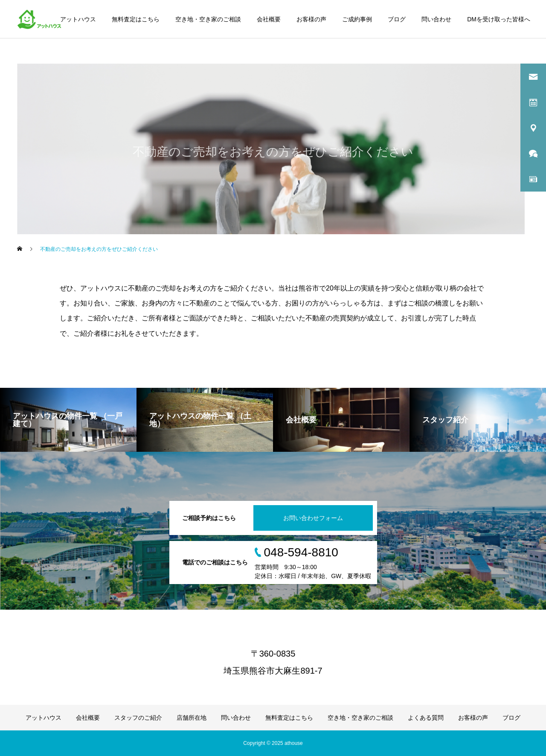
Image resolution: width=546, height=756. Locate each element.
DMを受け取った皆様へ (499, 19)
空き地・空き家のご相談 (208, 19)
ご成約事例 (357, 19)
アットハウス (78, 19)
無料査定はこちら (136, 19)
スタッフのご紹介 (138, 718)
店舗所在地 (192, 718)
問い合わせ (436, 19)
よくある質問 (426, 718)
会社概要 (269, 19)
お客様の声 (311, 19)
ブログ (397, 19)
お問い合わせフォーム (313, 518)
